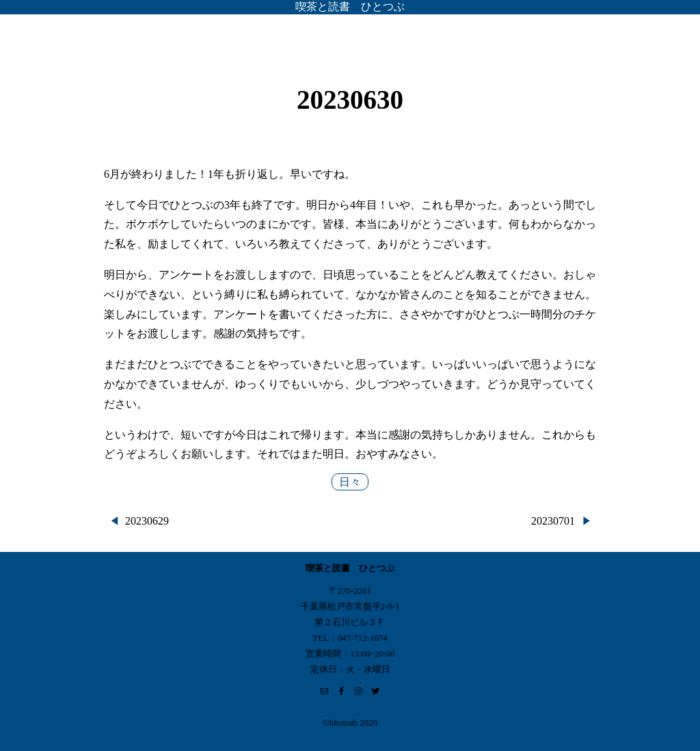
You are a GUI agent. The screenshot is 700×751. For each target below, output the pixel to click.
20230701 (553, 521)
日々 (350, 482)
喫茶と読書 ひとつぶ (350, 6)
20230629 (147, 521)
